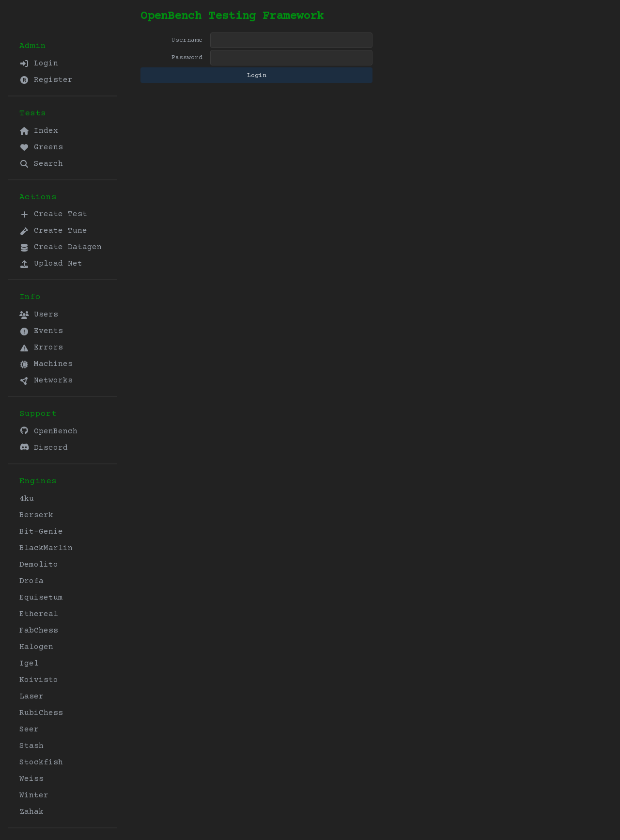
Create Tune (53, 231)
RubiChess (41, 713)
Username (187, 40)
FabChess (39, 631)
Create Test (53, 214)
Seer (29, 729)
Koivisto (39, 680)
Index (39, 131)
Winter (34, 795)
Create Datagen (61, 247)
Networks (46, 380)
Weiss (31, 779)
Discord (44, 448)
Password (187, 58)
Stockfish (41, 762)
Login (39, 63)
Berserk (36, 515)
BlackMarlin (46, 548)
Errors (41, 348)
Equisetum (41, 598)
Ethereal (39, 614)
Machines (46, 364)
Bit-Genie (41, 532)
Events (41, 331)
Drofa (31, 581)
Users (39, 315)
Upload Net (51, 264)
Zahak (31, 812)
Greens (41, 147)
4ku (27, 499)
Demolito (39, 565)
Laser (31, 697)
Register (46, 80)
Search (41, 164)
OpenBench (48, 431)
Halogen (36, 647)
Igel (29, 664)
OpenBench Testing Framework (232, 16)
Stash (31, 746)
